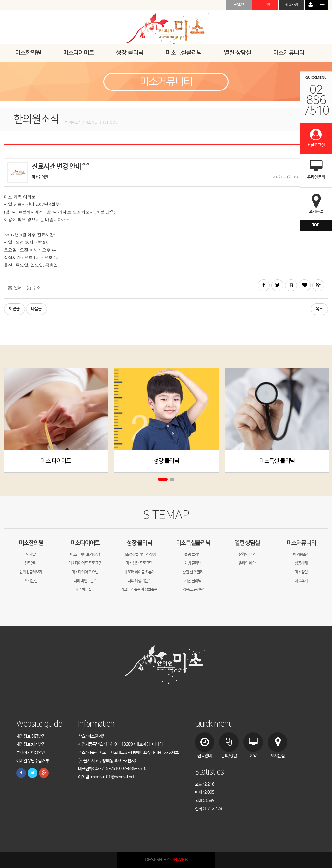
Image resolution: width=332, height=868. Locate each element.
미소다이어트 (85, 543)
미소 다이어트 (56, 461)
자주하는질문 (85, 590)
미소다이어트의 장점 (85, 555)
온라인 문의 (247, 555)
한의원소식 (301, 555)
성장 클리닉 (166, 461)
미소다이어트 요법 (85, 572)
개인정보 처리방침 (31, 745)
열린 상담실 (247, 543)
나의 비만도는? (85, 581)
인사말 (31, 555)
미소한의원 (31, 543)
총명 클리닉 (193, 555)
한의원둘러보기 (31, 572)
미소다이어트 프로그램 (85, 563)
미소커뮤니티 (301, 543)
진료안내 (31, 563)
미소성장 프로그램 (139, 563)
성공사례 (301, 563)
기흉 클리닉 (193, 581)
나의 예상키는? (139, 581)
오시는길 (31, 581)
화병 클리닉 (193, 563)
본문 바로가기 (0, 0)
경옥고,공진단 (193, 590)
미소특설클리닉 (193, 543)
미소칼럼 (301, 572)
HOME (239, 5)
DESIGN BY (166, 860)
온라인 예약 (247, 563)
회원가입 (291, 5)
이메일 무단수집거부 (33, 761)
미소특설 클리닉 (277, 461)
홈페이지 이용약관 (31, 753)
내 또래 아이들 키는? (139, 572)
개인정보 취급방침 (31, 736)
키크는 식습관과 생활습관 (139, 590)
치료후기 (301, 581)
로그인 (265, 5)
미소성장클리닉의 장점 (139, 555)
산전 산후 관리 (193, 572)
